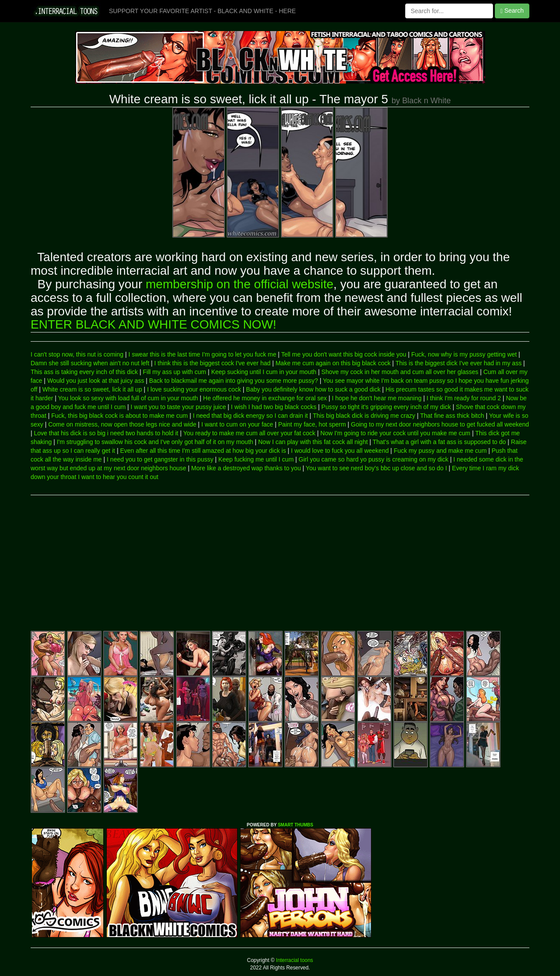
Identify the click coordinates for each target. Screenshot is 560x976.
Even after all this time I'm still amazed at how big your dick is (203, 451)
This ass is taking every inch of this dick (84, 372)
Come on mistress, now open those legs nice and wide (122, 424)
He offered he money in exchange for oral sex (265, 398)
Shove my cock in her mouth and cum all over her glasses (400, 372)
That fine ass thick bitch (452, 416)
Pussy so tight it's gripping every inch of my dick (386, 407)
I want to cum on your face (237, 424)
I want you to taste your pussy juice (178, 407)
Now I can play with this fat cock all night (313, 442)
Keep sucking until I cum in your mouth (264, 372)
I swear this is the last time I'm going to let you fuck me (202, 354)
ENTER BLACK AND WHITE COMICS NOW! (154, 324)
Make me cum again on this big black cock (333, 363)
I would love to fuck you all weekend (340, 451)
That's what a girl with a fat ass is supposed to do (439, 442)
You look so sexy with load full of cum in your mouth (128, 398)
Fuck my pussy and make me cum (440, 451)
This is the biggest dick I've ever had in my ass (458, 363)
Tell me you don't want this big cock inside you (344, 354)
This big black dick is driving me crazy (364, 416)
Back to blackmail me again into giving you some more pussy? (234, 381)
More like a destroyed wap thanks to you (246, 468)
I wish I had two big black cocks (274, 407)
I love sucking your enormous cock (194, 389)
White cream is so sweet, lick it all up (92, 389)
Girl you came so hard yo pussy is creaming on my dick (374, 459)
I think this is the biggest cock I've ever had (213, 363)
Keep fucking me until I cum (256, 459)
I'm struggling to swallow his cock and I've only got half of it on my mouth (155, 442)
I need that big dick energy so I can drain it (250, 416)
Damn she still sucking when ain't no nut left (90, 363)
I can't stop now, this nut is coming (77, 354)
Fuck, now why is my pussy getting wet (464, 354)
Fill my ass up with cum (175, 372)
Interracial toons (294, 960)
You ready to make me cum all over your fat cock (249, 433)
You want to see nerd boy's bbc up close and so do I (376, 468)
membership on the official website (240, 284)
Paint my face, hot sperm (312, 424)
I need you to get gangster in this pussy (160, 459)
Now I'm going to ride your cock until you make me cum (395, 433)
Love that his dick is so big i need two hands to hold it (106, 433)
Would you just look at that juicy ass (96, 381)
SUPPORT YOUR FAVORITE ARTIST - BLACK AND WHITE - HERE (202, 11)
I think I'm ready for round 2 (464, 398)
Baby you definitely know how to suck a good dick (313, 389)
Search (512, 11)
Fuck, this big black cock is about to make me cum (119, 416)
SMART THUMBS (296, 825)
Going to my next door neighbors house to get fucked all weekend (440, 424)
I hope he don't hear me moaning (377, 398)
